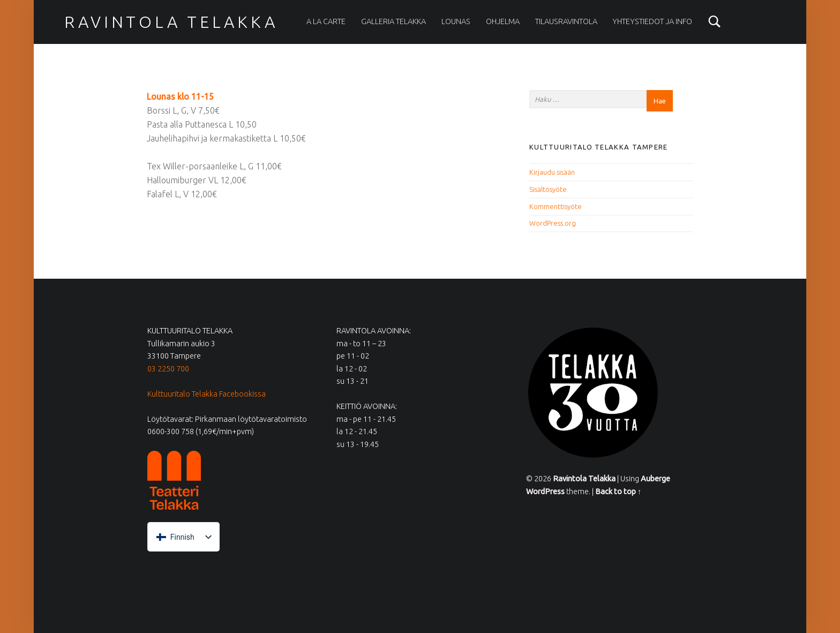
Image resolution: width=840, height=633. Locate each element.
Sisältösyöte (548, 189)
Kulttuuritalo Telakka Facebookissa (207, 394)
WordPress (545, 491)
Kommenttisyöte (556, 206)
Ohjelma (503, 21)
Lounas (456, 21)
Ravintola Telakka (171, 22)
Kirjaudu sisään (552, 172)
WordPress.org (553, 223)
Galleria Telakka (393, 21)
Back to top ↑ (618, 491)
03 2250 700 (168, 369)
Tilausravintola (566, 21)
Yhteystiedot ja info (652, 21)
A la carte (326, 21)
